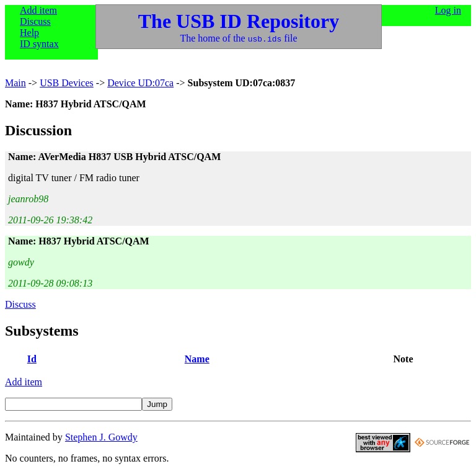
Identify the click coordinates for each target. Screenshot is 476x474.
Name (197, 359)
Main (15, 83)
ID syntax (39, 44)
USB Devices (67, 83)
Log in (448, 10)
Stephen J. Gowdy (101, 437)
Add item (38, 10)
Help (29, 33)
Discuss (35, 21)
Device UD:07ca (140, 83)
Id (32, 359)
